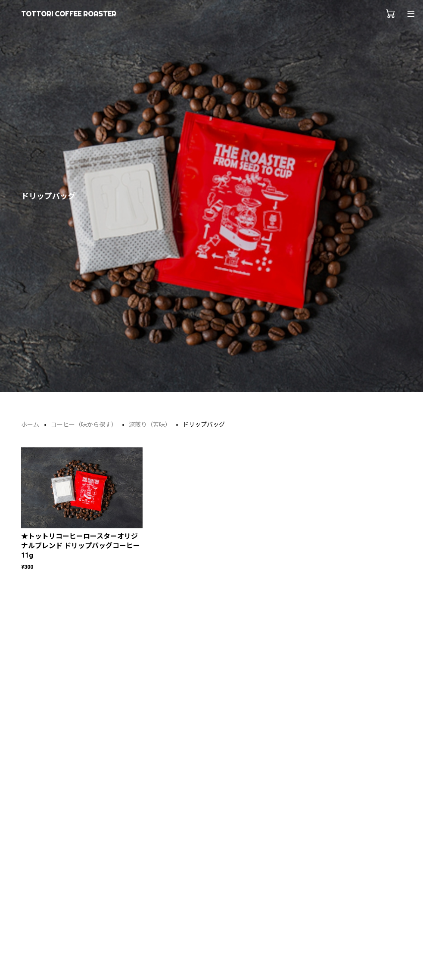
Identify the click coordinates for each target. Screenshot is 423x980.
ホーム (30, 425)
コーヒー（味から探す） (84, 425)
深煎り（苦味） (150, 425)
